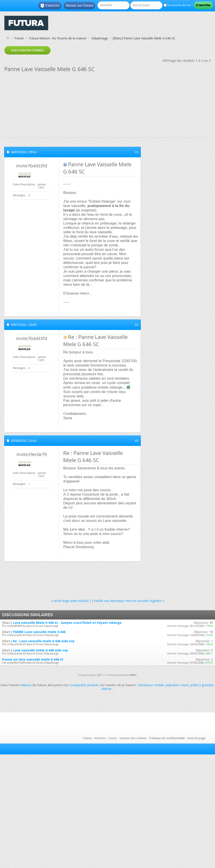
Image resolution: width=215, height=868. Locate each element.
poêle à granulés (202, 685)
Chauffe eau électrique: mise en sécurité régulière (127, 601)
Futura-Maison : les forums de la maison (58, 38)
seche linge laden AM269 (71, 601)
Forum (19, 38)
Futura (87, 738)
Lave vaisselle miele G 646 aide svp (40, 650)
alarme (107, 689)
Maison (26, 685)
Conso (113, 738)
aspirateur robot (177, 685)
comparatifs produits (84, 685)
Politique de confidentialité (167, 738)
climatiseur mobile (151, 685)
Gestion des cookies (133, 738)
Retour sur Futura (79, 5)
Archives (100, 738)
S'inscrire (50, 6)
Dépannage (100, 38)
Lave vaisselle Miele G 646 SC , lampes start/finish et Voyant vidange (67, 623)
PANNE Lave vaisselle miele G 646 (39, 632)
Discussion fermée (27, 50)
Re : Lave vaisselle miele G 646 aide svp (44, 641)
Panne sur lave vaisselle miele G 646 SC (33, 659)
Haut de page (196, 738)
